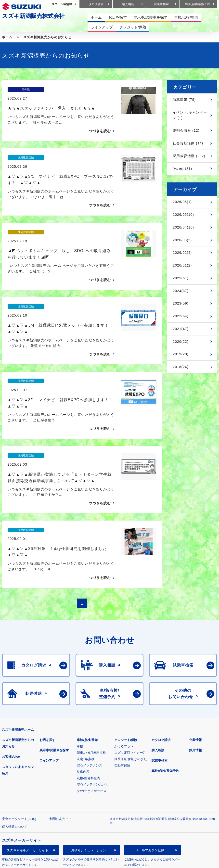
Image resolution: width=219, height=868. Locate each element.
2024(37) (180, 291)
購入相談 (158, 690)
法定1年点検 (86, 699)
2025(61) (180, 278)
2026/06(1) (182, 202)
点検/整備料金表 (88, 718)
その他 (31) (182, 169)
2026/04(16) (183, 227)
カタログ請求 (161, 680)
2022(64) (180, 316)
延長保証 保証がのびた (131, 699)
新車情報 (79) (184, 100)
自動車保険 (122, 706)
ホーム (7, 37)
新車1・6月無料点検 (91, 693)
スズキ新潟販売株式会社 (33, 16)
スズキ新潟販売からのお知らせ (47, 37)
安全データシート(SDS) (19, 759)
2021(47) (180, 329)
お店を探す (47, 680)
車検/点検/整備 (87, 680)
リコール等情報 (28, 815)
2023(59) (180, 303)
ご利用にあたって (59, 759)
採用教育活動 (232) (189, 156)
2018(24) (180, 367)
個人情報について (15, 767)
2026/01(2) (182, 265)
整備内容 (83, 712)
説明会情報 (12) (186, 130)
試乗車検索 (160, 701)
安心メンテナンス (90, 706)
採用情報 (195, 690)
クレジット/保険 (126, 680)
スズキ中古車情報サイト (89, 815)
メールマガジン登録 (150, 790)
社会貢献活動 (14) (188, 143)
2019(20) (180, 354)
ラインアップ (49, 701)
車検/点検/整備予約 (165, 711)
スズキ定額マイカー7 (129, 693)
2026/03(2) (182, 240)
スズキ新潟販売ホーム (18, 670)
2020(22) (180, 342)
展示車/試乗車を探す (54, 690)
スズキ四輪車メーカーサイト (28, 790)
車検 (80, 686)
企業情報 (195, 680)
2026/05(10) (183, 215)
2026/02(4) (182, 253)
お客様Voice (11, 697)
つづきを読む (100, 122)
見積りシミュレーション (89, 790)
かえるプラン (124, 686)
